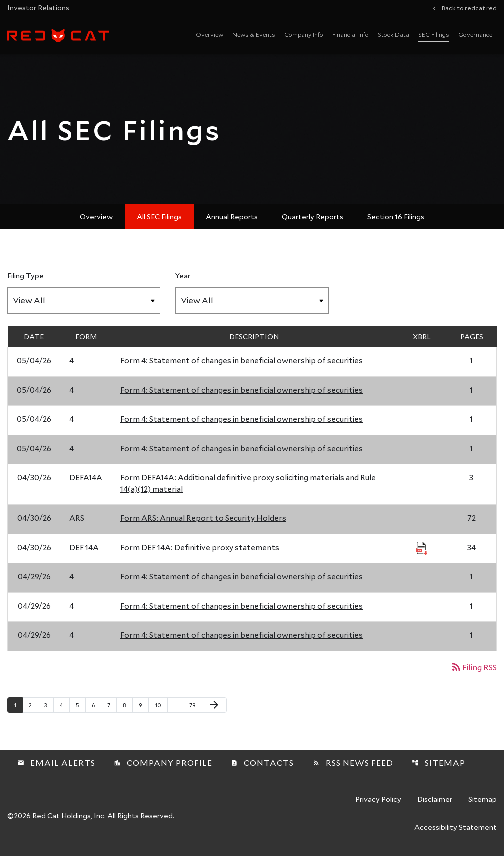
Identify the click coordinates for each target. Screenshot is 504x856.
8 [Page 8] (128, 705)
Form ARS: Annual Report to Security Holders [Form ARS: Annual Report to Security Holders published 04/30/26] (203, 518)
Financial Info (350, 34)
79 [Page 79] (196, 705)
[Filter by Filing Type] (84, 301)
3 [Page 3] (49, 705)
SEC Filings (434, 34)
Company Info (304, 34)
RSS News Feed (353, 763)
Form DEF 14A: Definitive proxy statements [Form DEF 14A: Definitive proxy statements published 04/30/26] (200, 547)
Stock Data (393, 34)
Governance (475, 34)
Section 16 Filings (396, 217)
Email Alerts (56, 763)
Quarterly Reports (312, 217)
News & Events (254, 34)
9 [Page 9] (144, 705)
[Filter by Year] (252, 301)
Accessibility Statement (455, 828)
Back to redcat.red (469, 7)
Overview (210, 34)
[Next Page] (214, 705)
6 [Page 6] (96, 705)
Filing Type (26, 276)
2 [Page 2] (33, 705)
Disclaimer (435, 800)
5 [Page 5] (81, 705)
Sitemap (438, 763)
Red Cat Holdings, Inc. (69, 816)
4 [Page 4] (65, 705)
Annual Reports (232, 217)
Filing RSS (473, 667)
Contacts (262, 763)
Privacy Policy (378, 800)
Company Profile (163, 763)
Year (183, 276)
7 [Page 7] (112, 705)
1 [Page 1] (18, 705)
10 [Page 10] (161, 705)
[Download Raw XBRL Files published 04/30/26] (422, 548)
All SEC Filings (159, 217)
